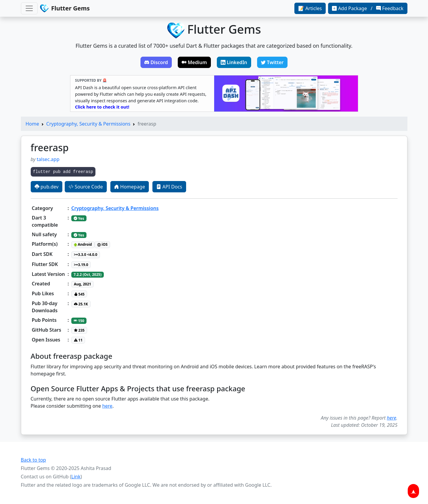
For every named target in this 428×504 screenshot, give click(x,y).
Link (76, 477)
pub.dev (47, 187)
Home (33, 124)
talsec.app (48, 159)
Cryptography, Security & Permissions (88, 124)
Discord (156, 62)
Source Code (86, 187)
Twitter (272, 62)
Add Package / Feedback (368, 8)
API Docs (169, 187)
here (107, 406)
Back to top (34, 460)
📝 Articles (310, 8)
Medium (194, 62)
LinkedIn (234, 62)
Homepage (130, 187)
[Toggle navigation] (29, 8)
